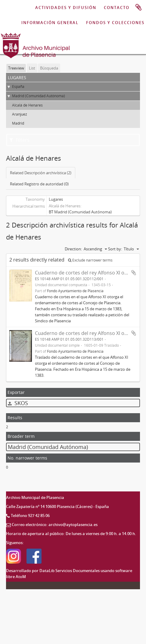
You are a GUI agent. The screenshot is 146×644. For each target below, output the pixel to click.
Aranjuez (20, 114)
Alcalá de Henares (27, 105)
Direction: (73, 249)
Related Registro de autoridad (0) (39, 184)
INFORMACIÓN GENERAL (50, 23)
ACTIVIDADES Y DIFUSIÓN (66, 8)
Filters (19, 140)
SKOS (18, 403)
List (32, 68)
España (18, 87)
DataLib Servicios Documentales (70, 571)
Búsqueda (49, 68)
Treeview (16, 68)
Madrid (18, 123)
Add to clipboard (134, 273)
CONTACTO (117, 8)
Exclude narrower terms (90, 260)
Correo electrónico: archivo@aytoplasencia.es (55, 525)
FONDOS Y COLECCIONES (115, 23)
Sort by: (115, 249)
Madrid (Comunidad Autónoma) (39, 96)
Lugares (56, 199)
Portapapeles (138, 8)
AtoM (21, 577)
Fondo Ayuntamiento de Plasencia (75, 291)
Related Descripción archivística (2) (41, 173)
